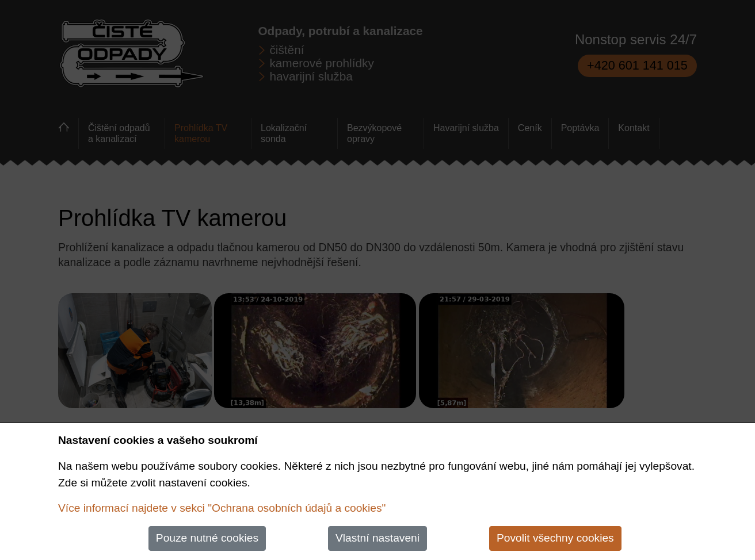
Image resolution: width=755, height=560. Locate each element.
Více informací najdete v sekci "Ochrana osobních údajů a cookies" (222, 508)
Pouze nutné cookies (207, 538)
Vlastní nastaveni (377, 538)
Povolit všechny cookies (555, 538)
